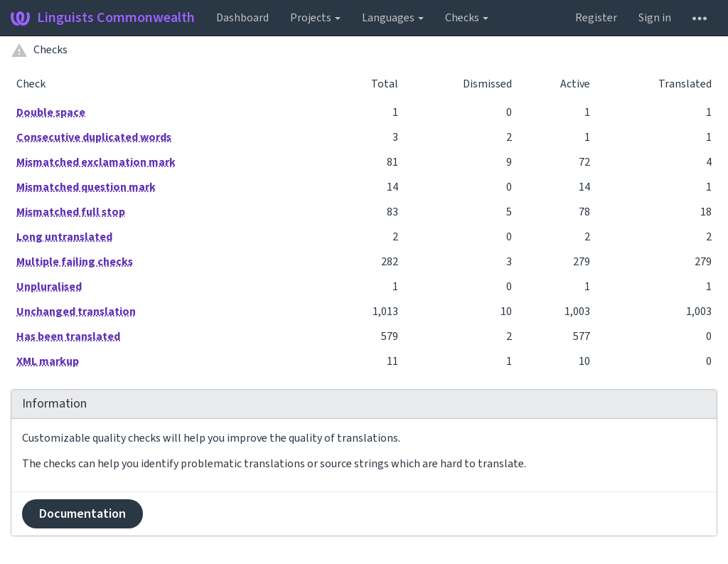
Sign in (655, 18)
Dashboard (242, 18)
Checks (467, 18)
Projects (315, 18)
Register (596, 18)
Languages (393, 18)
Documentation (82, 514)
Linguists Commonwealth (103, 18)
